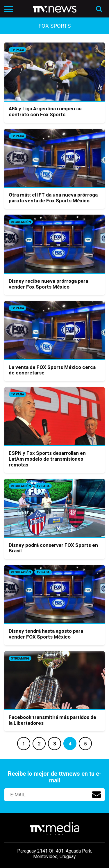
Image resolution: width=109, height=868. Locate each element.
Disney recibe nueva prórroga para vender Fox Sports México (48, 284)
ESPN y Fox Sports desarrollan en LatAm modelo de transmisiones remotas (47, 459)
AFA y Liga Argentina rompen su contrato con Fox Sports (45, 112)
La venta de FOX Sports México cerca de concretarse (52, 370)
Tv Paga (17, 50)
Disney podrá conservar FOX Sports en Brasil (53, 548)
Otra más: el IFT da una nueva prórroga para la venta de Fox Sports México (53, 198)
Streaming (20, 658)
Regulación (21, 222)
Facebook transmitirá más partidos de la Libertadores (52, 720)
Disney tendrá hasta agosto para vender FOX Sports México (46, 634)
